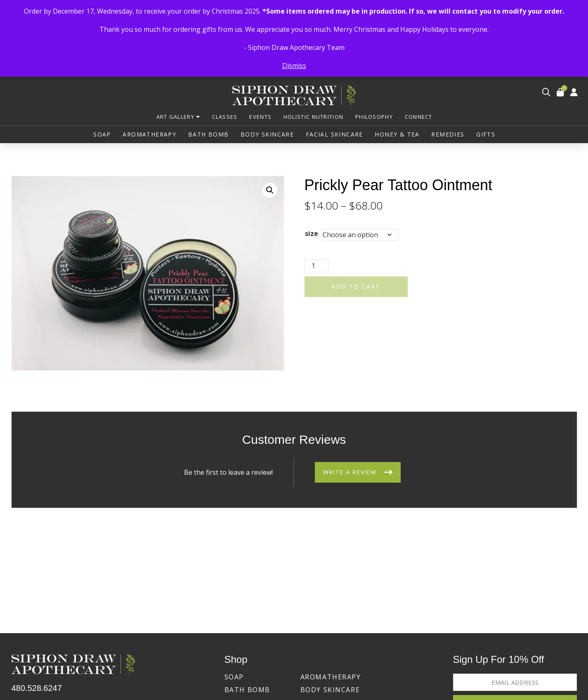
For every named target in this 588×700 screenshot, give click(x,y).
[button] (546, 92)
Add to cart (356, 286)
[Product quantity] (316, 266)
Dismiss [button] (294, 66)
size (312, 233)
